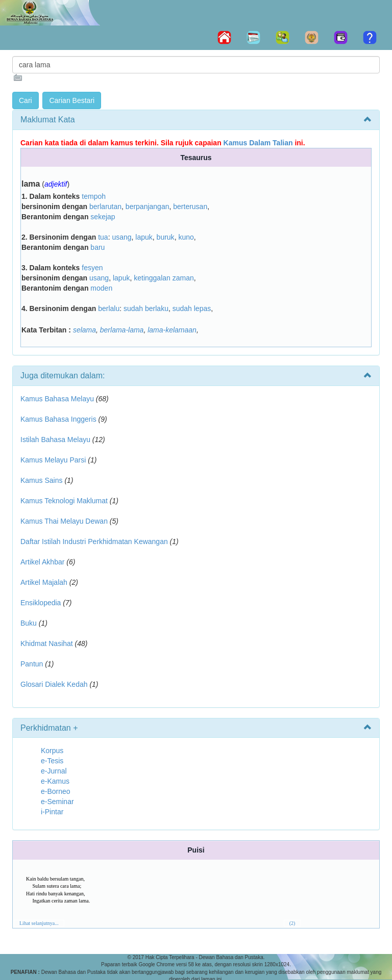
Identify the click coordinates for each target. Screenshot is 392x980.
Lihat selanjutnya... (39, 923)
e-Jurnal (54, 771)
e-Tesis (52, 761)
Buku (29, 623)
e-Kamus (55, 781)
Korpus (52, 751)
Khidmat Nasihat (47, 643)
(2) (292, 923)
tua (103, 237)
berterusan (190, 207)
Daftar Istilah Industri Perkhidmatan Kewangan (94, 541)
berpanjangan (148, 207)
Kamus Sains (41, 480)
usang (121, 237)
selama (84, 330)
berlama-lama (122, 330)
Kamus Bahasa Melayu (58, 399)
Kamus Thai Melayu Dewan (64, 521)
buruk (166, 237)
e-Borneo (56, 791)
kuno (186, 237)
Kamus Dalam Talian (258, 143)
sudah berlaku (146, 308)
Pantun (32, 664)
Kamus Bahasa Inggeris (58, 419)
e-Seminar (57, 802)
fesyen (92, 268)
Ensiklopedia (41, 603)
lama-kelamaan (172, 330)
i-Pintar (52, 812)
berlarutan (105, 207)
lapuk (144, 237)
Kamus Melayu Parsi (53, 460)
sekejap (103, 217)
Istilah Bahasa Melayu (55, 440)
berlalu (109, 308)
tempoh (94, 196)
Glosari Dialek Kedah (54, 684)
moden (101, 288)
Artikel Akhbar (42, 562)
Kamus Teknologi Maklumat (64, 501)
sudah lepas (192, 308)
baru (97, 247)
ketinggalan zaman (164, 278)
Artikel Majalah (44, 582)
